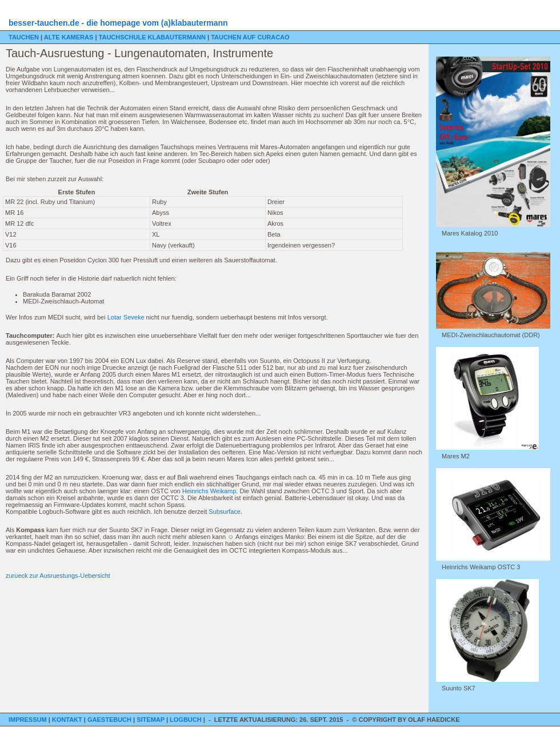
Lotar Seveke (126, 317)
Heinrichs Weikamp (209, 491)
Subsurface (225, 512)
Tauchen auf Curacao (250, 37)
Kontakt (68, 720)
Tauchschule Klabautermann (153, 37)
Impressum (29, 720)
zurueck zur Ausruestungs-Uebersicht (58, 576)
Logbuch (187, 720)
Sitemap (151, 720)
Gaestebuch (110, 720)
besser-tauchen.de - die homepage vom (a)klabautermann (118, 23)
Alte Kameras (70, 37)
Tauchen (25, 37)
